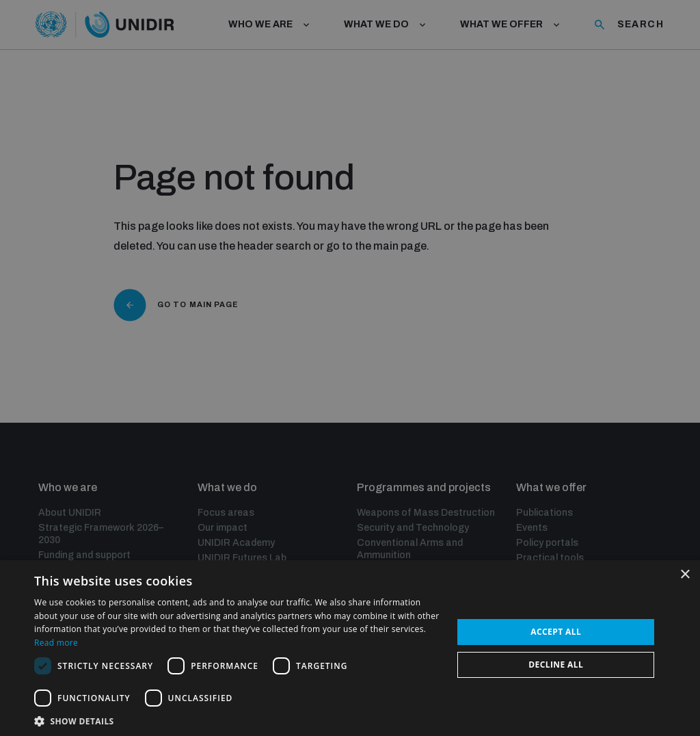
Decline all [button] (556, 665)
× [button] (685, 575)
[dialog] (350, 368)
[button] (237, 720)
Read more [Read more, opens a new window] (56, 643)
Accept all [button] (556, 632)
